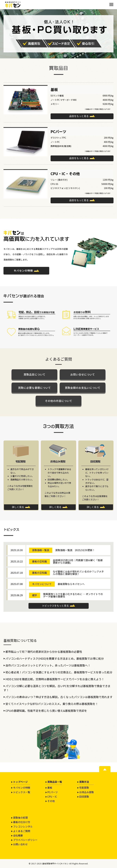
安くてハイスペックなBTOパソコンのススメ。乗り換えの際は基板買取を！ (52, 704)
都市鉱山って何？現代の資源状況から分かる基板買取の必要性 (44, 652)
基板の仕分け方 (22, 822)
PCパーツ (53, 792)
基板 (50, 788)
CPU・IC (52, 797)
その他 (51, 801)
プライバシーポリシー (25, 840)
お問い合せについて (83, 374)
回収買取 (84, 797)
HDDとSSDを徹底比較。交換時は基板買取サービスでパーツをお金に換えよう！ (55, 679)
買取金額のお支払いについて (83, 388)
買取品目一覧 (55, 782)
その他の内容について (59, 401)
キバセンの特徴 (23, 270)
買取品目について (35, 374)
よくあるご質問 (22, 831)
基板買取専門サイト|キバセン (56, 864)
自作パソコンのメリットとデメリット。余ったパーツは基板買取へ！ (48, 665)
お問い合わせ (20, 844)
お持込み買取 (87, 792)
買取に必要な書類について (35, 388)
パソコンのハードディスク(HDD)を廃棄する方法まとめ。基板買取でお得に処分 (55, 658)
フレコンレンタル (23, 826)
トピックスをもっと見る (55, 606)
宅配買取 (84, 788)
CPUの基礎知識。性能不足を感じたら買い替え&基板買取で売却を (46, 711)
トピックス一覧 (22, 792)
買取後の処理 (20, 818)
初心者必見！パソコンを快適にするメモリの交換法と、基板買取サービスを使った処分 (59, 672)
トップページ (20, 782)
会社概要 (18, 835)
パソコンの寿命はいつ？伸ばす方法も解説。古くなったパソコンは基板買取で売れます (59, 697)
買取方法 (84, 782)
